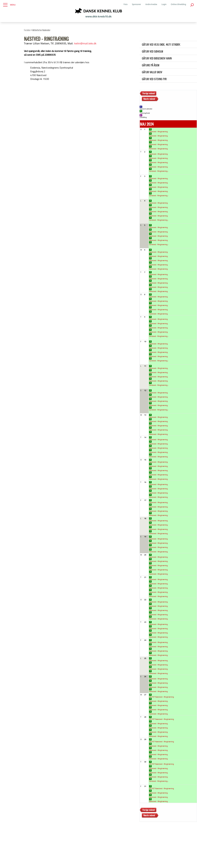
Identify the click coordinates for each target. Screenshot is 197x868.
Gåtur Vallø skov (152, 72)
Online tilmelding (178, 4)
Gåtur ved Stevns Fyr (154, 79)
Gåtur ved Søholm (152, 51)
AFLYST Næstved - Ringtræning (162, 696)
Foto (126, 4)
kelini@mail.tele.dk (85, 43)
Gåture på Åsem (151, 65)
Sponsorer (136, 4)
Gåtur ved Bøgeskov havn (157, 58)
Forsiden (27, 30)
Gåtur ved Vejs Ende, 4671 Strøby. (161, 44)
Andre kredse (151, 4)
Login (164, 4)
